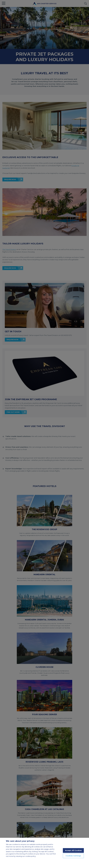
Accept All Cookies (73, 850)
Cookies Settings (73, 856)
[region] (44, 853)
